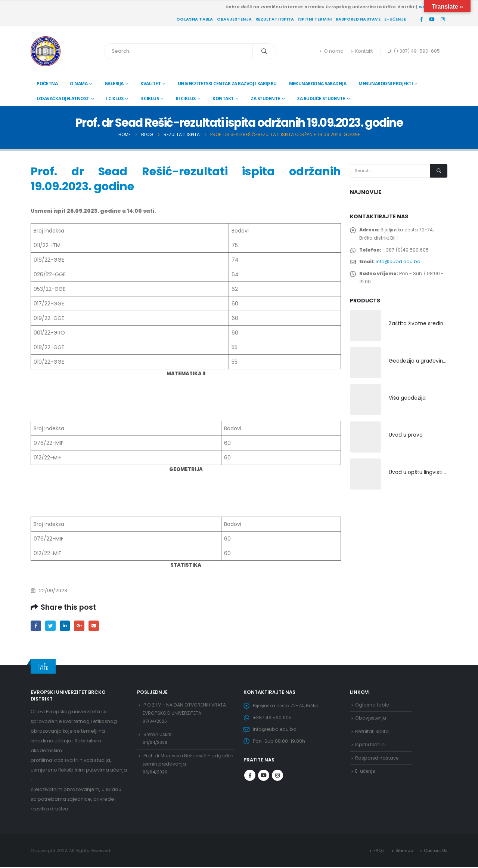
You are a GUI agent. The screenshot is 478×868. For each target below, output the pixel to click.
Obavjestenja (234, 19)
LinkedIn (66, 626)
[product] (366, 331)
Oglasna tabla (195, 19)
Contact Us (435, 851)
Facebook (36, 626)
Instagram (277, 779)
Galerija (114, 84)
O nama (332, 51)
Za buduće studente (321, 99)
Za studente (265, 99)
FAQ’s (378, 851)
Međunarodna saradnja (318, 84)
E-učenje (395, 19)
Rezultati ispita (275, 19)
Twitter (51, 626)
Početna (47, 84)
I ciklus (115, 99)
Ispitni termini (315, 19)
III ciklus (186, 99)
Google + (82, 626)
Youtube (264, 779)
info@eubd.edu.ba (400, 264)
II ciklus (150, 99)
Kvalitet (150, 84)
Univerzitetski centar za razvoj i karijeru (227, 84)
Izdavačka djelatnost (63, 99)
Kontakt (362, 51)
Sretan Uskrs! (159, 738)
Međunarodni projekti (386, 84)
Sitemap (403, 851)
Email (97, 626)
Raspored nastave (358, 19)
